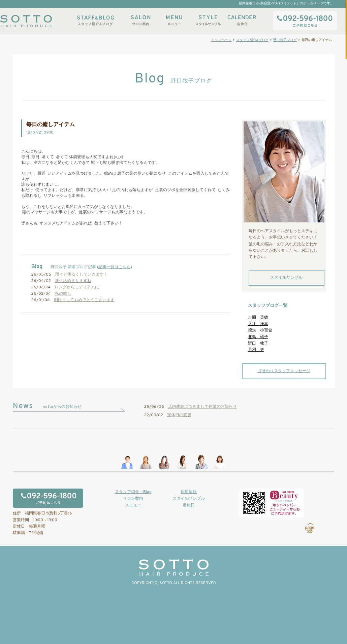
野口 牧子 (258, 344)
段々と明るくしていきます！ (82, 275)
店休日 (242, 20)
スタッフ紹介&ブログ (96, 20)
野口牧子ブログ (285, 40)
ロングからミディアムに (77, 287)
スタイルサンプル (208, 20)
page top (310, 528)
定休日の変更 (179, 415)
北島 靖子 (258, 337)
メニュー (174, 20)
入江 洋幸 (258, 324)
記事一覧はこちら (115, 267)
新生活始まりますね (73, 281)
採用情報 (189, 492)
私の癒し (63, 294)
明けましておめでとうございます (84, 300)
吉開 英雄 (258, 318)
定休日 (189, 505)
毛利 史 (256, 350)
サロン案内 (140, 20)
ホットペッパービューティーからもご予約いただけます (272, 503)
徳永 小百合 (260, 330)
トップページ (221, 40)
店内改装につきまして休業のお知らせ (202, 407)
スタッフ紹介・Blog (133, 492)
